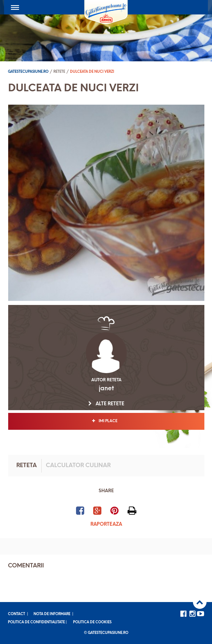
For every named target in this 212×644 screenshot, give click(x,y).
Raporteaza (106, 524)
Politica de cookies (92, 622)
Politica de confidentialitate (36, 622)
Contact (16, 614)
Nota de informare (52, 614)
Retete (59, 72)
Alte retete (106, 404)
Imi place (106, 421)
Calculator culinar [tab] (78, 466)
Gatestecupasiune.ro (28, 72)
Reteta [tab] (27, 466)
